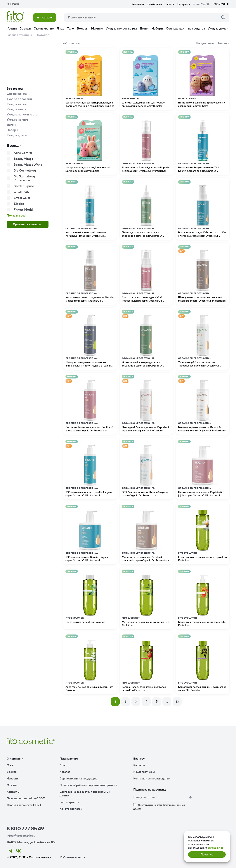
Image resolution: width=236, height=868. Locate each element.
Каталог (65, 772)
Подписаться (190, 797)
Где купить (184, 4)
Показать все (16, 216)
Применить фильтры (27, 224)
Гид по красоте (69, 802)
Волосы (83, 29)
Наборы (157, 29)
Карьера (170, 4)
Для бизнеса (155, 4)
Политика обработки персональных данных (88, 785)
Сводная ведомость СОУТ (24, 805)
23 (177, 702)
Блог (63, 765)
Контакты (13, 792)
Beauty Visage (23, 159)
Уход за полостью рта (121, 29)
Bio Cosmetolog (25, 171)
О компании (137, 4)
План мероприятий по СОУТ (26, 798)
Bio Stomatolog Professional (24, 178)
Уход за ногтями (18, 120)
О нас (10, 765)
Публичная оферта (73, 857)
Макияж (97, 29)
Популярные (205, 43)
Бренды (25, 29)
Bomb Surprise (24, 186)
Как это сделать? (71, 809)
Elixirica (19, 204)
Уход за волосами (19, 99)
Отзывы (12, 785)
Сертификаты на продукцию (78, 779)
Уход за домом (218, 29)
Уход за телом (17, 109)
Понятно (207, 854)
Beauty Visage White (28, 165)
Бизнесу (139, 759)
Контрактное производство (151, 779)
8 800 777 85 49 (221, 4)
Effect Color (22, 198)
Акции (12, 29)
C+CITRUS (21, 192)
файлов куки (215, 848)
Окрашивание (44, 29)
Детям (144, 29)
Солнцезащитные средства (185, 29)
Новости (12, 779)
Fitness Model (23, 210)
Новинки (223, 43)
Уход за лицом (17, 104)
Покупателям (69, 759)
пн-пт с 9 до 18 (201, 4)
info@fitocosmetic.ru (21, 836)
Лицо (60, 29)
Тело (71, 29)
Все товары (15, 89)
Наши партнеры (144, 772)
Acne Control (23, 153)
